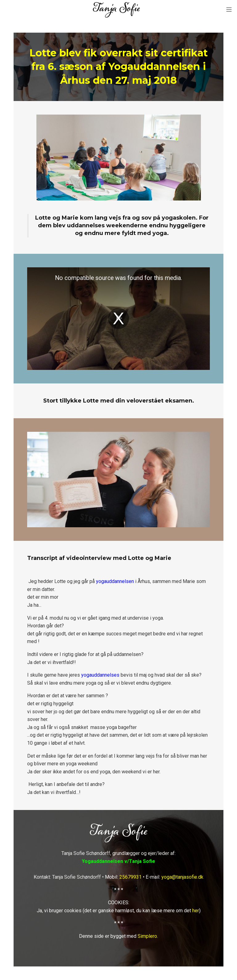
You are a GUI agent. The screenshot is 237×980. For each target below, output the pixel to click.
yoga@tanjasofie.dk (182, 877)
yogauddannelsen (115, 581)
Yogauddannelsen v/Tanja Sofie (118, 861)
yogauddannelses (100, 675)
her (196, 911)
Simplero (147, 936)
